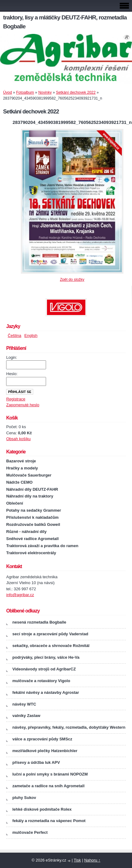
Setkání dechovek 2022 (76, 92)
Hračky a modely (22, 468)
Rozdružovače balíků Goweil (33, 524)
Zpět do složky (72, 280)
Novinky (45, 92)
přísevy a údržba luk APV (36, 762)
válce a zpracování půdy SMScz (42, 739)
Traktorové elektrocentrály (31, 553)
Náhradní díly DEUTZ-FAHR (32, 489)
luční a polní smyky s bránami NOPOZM (50, 774)
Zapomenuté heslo (23, 405)
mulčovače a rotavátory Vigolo (41, 681)
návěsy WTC (24, 704)
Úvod (8, 92)
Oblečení (15, 503)
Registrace (16, 399)
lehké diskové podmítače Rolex (42, 809)
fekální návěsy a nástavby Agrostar (46, 692)
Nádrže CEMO (19, 482)
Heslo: (12, 374)
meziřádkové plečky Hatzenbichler (45, 751)
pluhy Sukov (24, 798)
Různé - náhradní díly (26, 532)
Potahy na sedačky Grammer (33, 510)
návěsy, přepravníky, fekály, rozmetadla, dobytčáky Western (69, 727)
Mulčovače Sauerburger (29, 475)
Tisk (77, 860)
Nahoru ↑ (92, 860)
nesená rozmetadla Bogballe (39, 622)
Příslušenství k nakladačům (32, 517)
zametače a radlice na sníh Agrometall (48, 786)
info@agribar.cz (20, 595)
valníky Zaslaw (26, 716)
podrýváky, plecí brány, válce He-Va (46, 657)
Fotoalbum (25, 92)
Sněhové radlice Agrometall (32, 539)
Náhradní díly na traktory (30, 496)
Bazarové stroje (21, 461)
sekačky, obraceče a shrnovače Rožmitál (51, 646)
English (31, 336)
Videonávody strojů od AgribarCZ (44, 669)
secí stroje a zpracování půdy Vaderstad (50, 634)
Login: (12, 357)
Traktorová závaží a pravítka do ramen (42, 546)
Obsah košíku (18, 439)
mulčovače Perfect (30, 832)
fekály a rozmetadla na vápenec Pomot (49, 821)
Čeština (14, 336)
